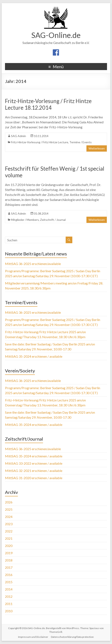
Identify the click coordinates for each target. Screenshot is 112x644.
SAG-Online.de (56, 35)
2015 (9, 582)
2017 (9, 567)
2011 (9, 604)
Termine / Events (81, 142)
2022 (9, 531)
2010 (9, 611)
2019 (9, 553)
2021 (9, 538)
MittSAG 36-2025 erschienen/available (33, 264)
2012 (9, 596)
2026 (9, 502)
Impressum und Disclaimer (33, 637)
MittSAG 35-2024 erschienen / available (34, 356)
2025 (9, 509)
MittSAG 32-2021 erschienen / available (34, 471)
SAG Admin (18, 136)
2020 (9, 546)
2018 (9, 560)
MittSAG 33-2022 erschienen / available (34, 463)
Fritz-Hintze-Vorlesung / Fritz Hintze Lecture (40, 142)
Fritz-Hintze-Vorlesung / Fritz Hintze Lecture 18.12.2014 (48, 104)
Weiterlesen (97, 148)
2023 (9, 524)
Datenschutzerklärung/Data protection (72, 637)
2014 (9, 589)
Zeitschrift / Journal (53, 220)
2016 (9, 575)
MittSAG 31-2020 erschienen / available (34, 478)
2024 (9, 517)
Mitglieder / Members (25, 220)
